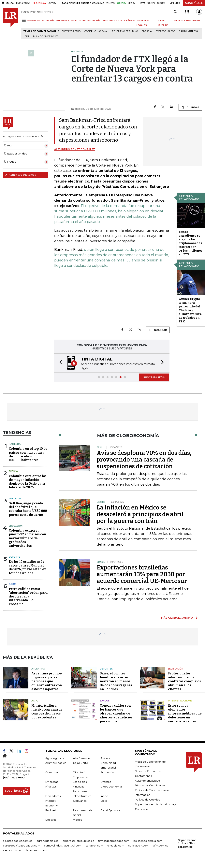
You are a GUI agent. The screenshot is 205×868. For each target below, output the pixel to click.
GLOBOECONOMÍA (90, 21)
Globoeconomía (111, 787)
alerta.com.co (12, 850)
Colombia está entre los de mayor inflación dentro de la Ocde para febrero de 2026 (28, 482)
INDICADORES (183, 21)
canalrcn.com (94, 846)
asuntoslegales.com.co (18, 841)
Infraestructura (82, 796)
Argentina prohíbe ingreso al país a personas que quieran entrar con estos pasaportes (47, 681)
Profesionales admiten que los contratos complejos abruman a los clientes (184, 681)
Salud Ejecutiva (110, 810)
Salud (13, 584)
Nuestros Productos (148, 771)
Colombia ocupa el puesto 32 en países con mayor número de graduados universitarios (28, 538)
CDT (27, 36)
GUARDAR (190, 107)
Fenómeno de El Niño (125, 31)
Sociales (51, 820)
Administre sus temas (20, 175)
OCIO (74, 21)
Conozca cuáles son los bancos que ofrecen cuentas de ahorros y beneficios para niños (116, 713)
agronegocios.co (48, 841)
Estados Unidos (165, 31)
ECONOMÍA (48, 21)
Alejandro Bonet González (75, 149)
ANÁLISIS (129, 21)
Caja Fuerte (81, 763)
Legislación (176, 669)
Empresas (52, 782)
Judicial (14, 471)
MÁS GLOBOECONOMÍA (177, 618)
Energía (147, 31)
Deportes (106, 669)
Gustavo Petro (71, 31)
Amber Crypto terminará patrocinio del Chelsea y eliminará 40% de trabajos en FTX (190, 310)
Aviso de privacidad (147, 781)
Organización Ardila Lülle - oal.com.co (187, 843)
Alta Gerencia (82, 758)
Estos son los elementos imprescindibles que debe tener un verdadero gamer (185, 713)
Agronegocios (55, 758)
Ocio (104, 801)
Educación (16, 526)
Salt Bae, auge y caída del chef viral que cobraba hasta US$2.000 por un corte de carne (28, 509)
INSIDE (196, 21)
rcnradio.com (116, 846)
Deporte (15, 557)
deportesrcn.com (36, 850)
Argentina (38, 669)
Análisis (105, 758)
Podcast (51, 810)
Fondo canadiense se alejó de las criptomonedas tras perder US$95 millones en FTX (191, 243)
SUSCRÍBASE (194, 3)
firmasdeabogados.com (114, 841)
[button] (60, 363)
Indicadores (53, 796)
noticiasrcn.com (138, 846)
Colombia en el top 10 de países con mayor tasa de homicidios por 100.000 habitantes (28, 454)
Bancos (105, 701)
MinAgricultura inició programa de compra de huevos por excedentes (47, 711)
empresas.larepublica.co (78, 841)
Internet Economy (180, 701)
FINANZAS (34, 21)
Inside (104, 796)
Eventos (106, 782)
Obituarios (80, 801)
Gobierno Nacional (96, 31)
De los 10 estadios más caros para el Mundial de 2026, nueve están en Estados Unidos (28, 567)
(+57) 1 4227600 (14, 777)
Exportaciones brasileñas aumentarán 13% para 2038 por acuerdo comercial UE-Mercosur (142, 574)
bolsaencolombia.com (148, 841)
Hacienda (15, 444)
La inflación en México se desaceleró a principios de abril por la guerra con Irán (140, 514)
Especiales (80, 782)
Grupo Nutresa (189, 31)
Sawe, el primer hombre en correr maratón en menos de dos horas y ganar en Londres (116, 681)
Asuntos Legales (56, 763)
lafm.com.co (161, 846)
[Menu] (24, 20)
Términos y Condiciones (150, 785)
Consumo (52, 772)
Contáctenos (143, 776)
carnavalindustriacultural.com (63, 846)
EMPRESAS (63, 21)
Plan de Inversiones (46, 36)
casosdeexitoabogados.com (22, 846)
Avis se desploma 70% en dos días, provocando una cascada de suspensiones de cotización (144, 460)
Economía (107, 772)
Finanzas (51, 787)
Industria (15, 498)
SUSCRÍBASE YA (154, 377)
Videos (77, 820)
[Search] (175, 12)
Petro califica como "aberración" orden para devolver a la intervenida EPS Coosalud (28, 596)
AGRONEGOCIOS (112, 21)
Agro (35, 701)
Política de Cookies (147, 800)
